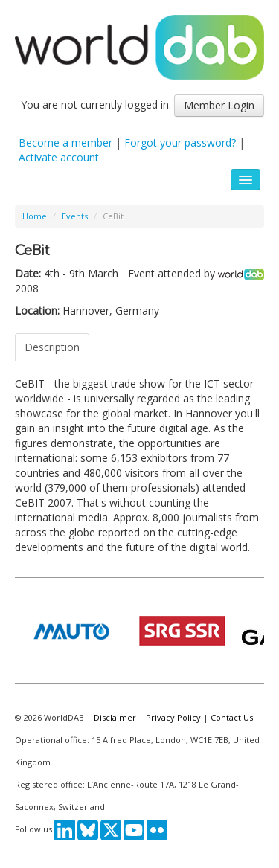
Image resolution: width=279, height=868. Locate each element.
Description (52, 347)
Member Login (219, 105)
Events (75, 216)
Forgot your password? (180, 142)
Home (35, 216)
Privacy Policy (173, 717)
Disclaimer (115, 717)
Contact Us (232, 717)
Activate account (59, 157)
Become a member (65, 142)
